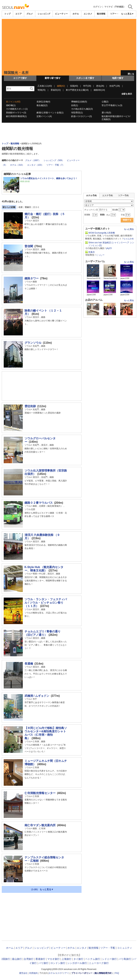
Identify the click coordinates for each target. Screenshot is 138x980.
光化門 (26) (115, 86)
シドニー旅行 (109, 959)
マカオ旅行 (53, 959)
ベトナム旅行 (93, 959)
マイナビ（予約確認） (115, 7)
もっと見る (129, 229)
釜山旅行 (17, 959)
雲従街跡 (30, 406)
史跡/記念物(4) (43, 102)
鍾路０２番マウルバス (39, 503)
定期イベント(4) (44, 116)
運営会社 (23, 973)
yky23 (109, 248)
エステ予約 (107, 196)
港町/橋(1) (11, 105)
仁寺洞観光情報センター (40, 793)
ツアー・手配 (116, 14)
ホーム (10, 948)
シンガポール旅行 (77, 963)
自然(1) (75, 105)
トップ (7, 14)
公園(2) (105, 102)
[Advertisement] (69, 44)
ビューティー (61, 14)
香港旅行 (40, 959)
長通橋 (29, 664)
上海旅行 (67, 959)
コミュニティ (125, 948)
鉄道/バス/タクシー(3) (81, 116)
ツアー (66, 973)
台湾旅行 (29, 959)
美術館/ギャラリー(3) (16, 113)
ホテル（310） (17, 165)
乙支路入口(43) (45, 86)
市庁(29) (87, 86)
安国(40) (74, 86)
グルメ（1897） (33, 160)
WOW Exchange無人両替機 (102, 233)
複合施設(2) (42, 105)
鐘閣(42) (61, 86)
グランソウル (33, 343)
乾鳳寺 (92, 252)
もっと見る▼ (127, 14)
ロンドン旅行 (58, 963)
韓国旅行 (5, 959)
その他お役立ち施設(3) (82, 109)
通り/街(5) (106, 113)
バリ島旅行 (125, 959)
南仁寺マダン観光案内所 (40, 825)
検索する (127, 220)
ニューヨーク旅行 (99, 963)
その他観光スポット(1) (17, 109)
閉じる (131, 74)
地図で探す (118, 78)
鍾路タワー (32, 278)
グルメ (30, 14)
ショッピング (44, 14)
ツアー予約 (123, 196)
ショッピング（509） (54, 160)
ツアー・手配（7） (56, 165)
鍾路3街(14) (99, 90)
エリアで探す (20, 78)
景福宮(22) (56, 90)
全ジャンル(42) (13, 102)
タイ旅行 (78, 959)
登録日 (28, 207)
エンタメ (88, 14)
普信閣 (29, 246)
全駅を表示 (127, 94)
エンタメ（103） (35, 165)
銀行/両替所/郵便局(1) (16, 116)
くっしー (100, 255)
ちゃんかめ (128, 239)
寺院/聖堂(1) (77, 113)
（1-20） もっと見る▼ (42, 889)
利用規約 (34, 973)
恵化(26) (100, 86)
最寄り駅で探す (53, 78)
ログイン (97, 7)
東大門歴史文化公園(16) (77, 90)
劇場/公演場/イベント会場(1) (50, 113)
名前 (20, 207)
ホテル (76, 14)
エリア (19, 14)
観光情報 (101, 14)
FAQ (117, 973)
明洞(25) (42, 90)
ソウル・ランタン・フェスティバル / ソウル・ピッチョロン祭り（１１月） (46, 603)
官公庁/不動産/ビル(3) (112, 105)
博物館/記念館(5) (79, 102)
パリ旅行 (44, 963)
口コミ (36, 207)
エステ (59, 973)
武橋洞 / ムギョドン (37, 696)
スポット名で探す (85, 78)
